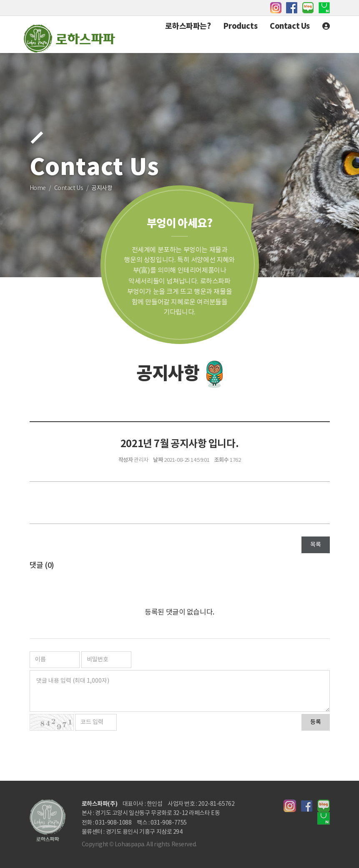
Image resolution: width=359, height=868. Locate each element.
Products (240, 26)
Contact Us (290, 26)
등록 (316, 722)
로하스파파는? (188, 26)
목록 (315, 545)
